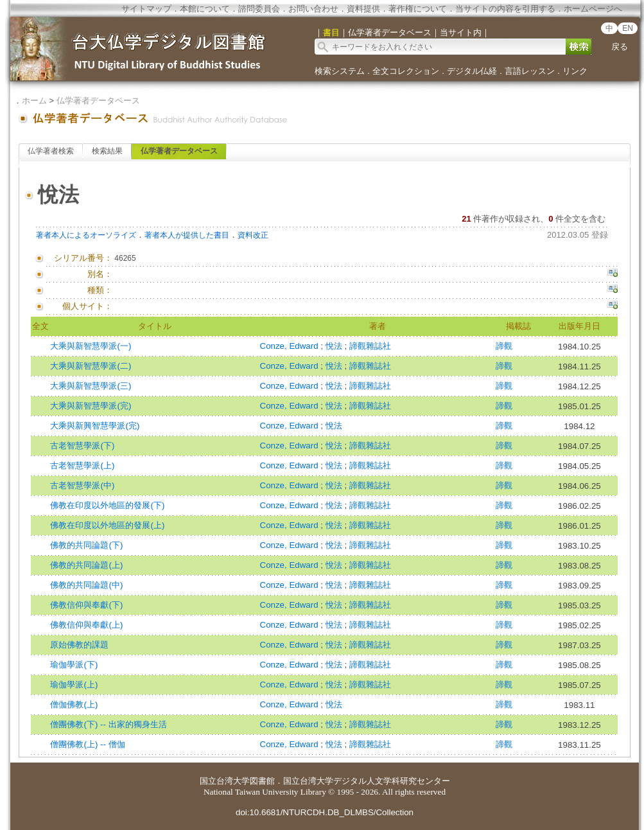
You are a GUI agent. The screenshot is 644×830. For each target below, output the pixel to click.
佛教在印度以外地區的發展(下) (107, 505)
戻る (620, 47)
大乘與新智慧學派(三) (91, 386)
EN (628, 28)
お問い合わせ (313, 9)
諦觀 (504, 346)
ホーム (34, 101)
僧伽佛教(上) (74, 704)
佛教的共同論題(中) (86, 585)
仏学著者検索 (51, 151)
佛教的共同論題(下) (86, 545)
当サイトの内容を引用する (505, 9)
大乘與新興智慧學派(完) (95, 426)
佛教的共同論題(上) (86, 565)
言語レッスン (530, 71)
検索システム (340, 71)
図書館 (262, 781)
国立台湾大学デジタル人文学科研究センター (367, 781)
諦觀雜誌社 (370, 346)
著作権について (418, 9)
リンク (575, 71)
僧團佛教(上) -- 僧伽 (87, 744)
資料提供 (363, 9)
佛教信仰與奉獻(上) (86, 625)
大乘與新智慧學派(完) (91, 406)
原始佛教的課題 (79, 645)
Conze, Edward (291, 346)
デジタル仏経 (472, 71)
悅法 (335, 346)
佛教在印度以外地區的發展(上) (107, 525)
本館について (205, 9)
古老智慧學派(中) (82, 485)
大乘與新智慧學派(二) (91, 366)
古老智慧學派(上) (82, 465)
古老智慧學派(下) (82, 446)
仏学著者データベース (98, 101)
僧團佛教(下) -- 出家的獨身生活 (108, 724)
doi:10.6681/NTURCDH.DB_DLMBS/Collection (325, 812)
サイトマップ (146, 9)
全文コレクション (406, 71)
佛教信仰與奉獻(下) (86, 605)
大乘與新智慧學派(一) (91, 346)
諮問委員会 (259, 9)
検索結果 (107, 151)
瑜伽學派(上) (74, 684)
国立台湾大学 (225, 781)
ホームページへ (593, 9)
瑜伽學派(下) (74, 665)
